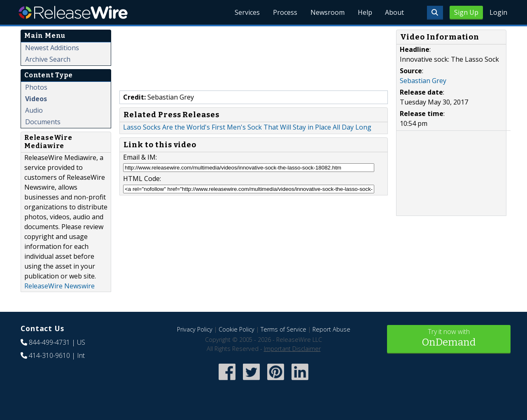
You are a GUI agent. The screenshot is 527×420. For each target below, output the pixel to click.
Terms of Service (283, 329)
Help (365, 12)
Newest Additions (52, 48)
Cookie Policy (237, 329)
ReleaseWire (73, 12)
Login (498, 12)
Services (247, 12)
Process (285, 12)
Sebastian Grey (423, 81)
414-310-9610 (49, 355)
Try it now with (449, 338)
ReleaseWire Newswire (59, 286)
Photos (36, 87)
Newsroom (327, 12)
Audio (34, 110)
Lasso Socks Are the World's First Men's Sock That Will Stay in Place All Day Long (247, 127)
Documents (43, 122)
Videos (36, 99)
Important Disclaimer (292, 349)
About (394, 12)
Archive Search (48, 59)
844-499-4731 (49, 342)
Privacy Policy (195, 329)
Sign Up (466, 12)
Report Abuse (331, 329)
